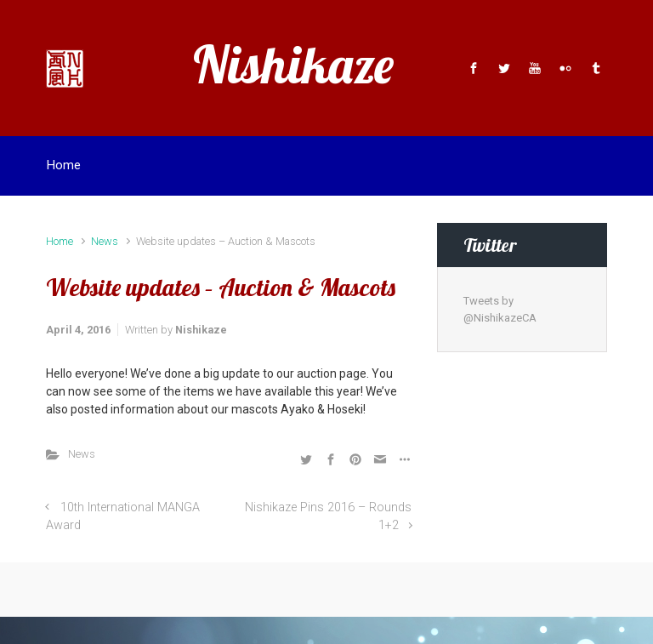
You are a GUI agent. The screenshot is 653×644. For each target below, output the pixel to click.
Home (60, 241)
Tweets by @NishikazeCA (500, 309)
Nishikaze (293, 64)
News (105, 241)
